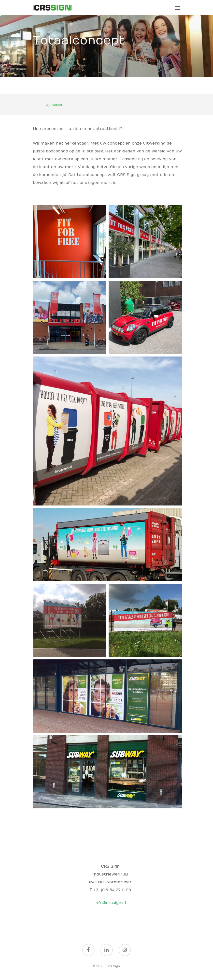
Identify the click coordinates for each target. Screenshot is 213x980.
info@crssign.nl (110, 903)
